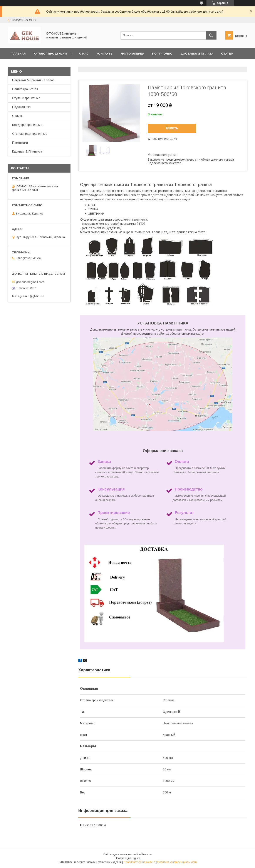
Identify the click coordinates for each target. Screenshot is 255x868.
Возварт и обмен (66, 65)
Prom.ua (147, 854)
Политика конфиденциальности (177, 862)
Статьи (227, 54)
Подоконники (22, 107)
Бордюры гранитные (27, 125)
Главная (19, 54)
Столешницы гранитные (30, 134)
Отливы (18, 116)
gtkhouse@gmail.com (30, 282)
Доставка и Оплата (197, 54)
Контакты (105, 54)
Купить (172, 128)
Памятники (20, 143)
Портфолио (162, 54)
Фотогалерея (133, 54)
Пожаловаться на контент (139, 862)
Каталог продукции (50, 54)
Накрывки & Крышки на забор (33, 80)
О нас (84, 54)
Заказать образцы (28, 65)
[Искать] (211, 35)
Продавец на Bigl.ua (127, 858)
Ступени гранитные (26, 98)
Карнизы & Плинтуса (27, 151)
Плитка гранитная (25, 89)
